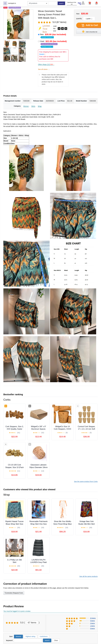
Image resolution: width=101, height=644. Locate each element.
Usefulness (44, 636)
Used (53, 44)
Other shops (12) (46, 64)
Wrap (40, 106)
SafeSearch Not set (72, 3)
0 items (92, 628)
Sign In (79, 4)
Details (42, 54)
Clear (56, 640)
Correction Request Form (14, 593)
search (61, 3)
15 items (93, 618)
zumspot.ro (12, 3)
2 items (92, 623)
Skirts (33, 106)
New (53, 36)
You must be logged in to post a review (17, 611)
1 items (92, 626)
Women (26, 106)
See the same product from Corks (86, 481)
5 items (92, 621)
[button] (96, 3)
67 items (32, 623)
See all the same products (88, 576)
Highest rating (30, 636)
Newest (18, 636)
